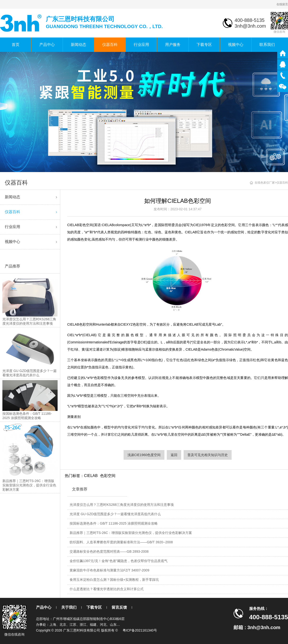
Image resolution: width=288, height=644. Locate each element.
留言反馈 (119, 607)
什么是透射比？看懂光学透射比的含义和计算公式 (107, 589)
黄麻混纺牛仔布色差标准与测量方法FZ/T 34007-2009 (109, 570)
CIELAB (91, 476)
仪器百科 (110, 45)
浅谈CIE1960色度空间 (144, 455)
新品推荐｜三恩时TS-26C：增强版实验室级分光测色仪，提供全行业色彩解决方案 (131, 533)
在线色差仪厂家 (265, 183)
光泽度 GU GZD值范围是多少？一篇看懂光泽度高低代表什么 (115, 514)
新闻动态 (78, 45)
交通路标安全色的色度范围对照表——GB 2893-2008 (109, 551)
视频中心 (236, 45)
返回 (174, 455)
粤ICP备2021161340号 (140, 630)
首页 (16, 45)
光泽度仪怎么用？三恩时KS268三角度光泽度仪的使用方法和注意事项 (122, 505)
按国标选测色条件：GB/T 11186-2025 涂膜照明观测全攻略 (114, 523)
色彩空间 (108, 476)
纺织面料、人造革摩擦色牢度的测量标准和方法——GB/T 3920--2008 (121, 542)
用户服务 (173, 45)
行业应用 (141, 45)
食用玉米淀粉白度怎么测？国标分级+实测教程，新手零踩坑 (114, 580)
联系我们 (267, 45)
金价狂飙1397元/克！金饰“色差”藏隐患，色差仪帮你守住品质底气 (119, 561)
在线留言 (282, 4)
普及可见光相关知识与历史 (208, 455)
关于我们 (69, 607)
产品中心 (47, 45)
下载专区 (204, 45)
